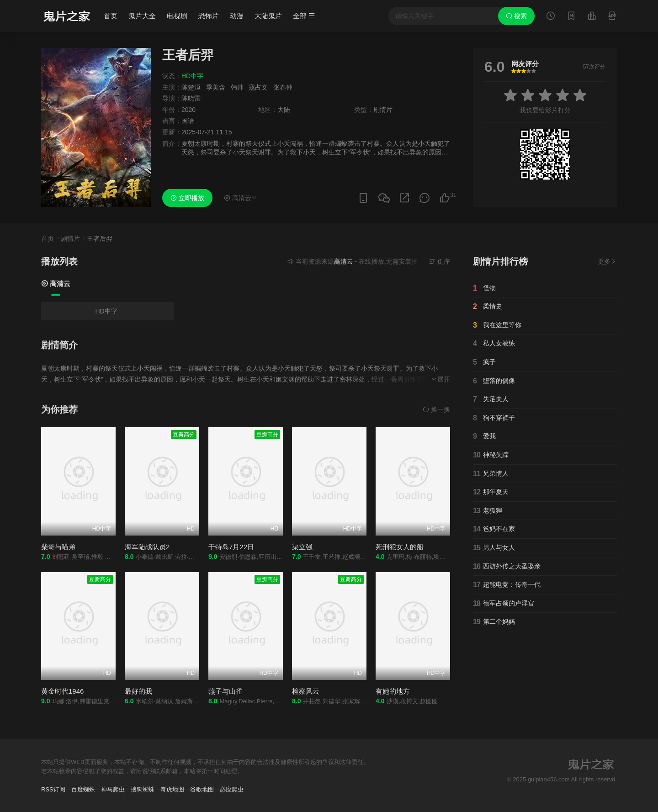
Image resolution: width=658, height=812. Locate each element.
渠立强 (302, 547)
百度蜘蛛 (83, 789)
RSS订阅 (53, 789)
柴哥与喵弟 (58, 547)
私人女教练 (494, 344)
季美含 (216, 87)
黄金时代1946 (62, 691)
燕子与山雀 (226, 691)
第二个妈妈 (494, 622)
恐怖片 (209, 16)
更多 (607, 261)
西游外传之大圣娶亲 (507, 567)
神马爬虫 (113, 789)
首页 (111, 16)
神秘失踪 (491, 455)
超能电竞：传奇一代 (507, 585)
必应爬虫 (232, 789)
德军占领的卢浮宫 (504, 604)
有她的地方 (393, 691)
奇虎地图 (172, 789)
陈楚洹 (191, 87)
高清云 (56, 284)
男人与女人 (494, 548)
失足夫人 (491, 399)
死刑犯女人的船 (400, 547)
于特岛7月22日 (231, 547)
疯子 (484, 362)
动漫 (237, 16)
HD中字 (106, 311)
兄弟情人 (491, 474)
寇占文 (258, 87)
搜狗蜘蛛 (143, 789)
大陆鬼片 (268, 16)
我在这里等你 (497, 325)
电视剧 (177, 16)
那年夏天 (491, 492)
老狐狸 (488, 511)
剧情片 (70, 239)
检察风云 (306, 691)
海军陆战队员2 (147, 547)
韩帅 (237, 87)
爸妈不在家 (494, 529)
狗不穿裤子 (494, 418)
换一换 (436, 409)
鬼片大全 (142, 16)
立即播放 (187, 198)
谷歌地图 (202, 789)
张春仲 (283, 87)
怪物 (484, 288)
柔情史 (488, 307)
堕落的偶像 (494, 381)
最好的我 (138, 691)
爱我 (484, 436)
